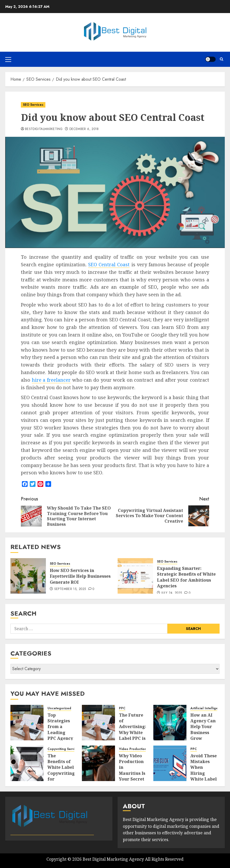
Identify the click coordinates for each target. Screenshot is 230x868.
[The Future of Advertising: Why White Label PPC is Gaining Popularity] (98, 723)
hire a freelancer (51, 380)
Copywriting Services (64, 749)
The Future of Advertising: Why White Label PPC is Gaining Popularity (133, 733)
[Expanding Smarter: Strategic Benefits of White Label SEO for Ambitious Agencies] (135, 576)
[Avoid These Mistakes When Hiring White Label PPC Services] (170, 763)
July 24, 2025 (172, 593)
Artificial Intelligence (207, 708)
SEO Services (33, 105)
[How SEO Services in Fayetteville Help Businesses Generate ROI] (28, 576)
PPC (122, 708)
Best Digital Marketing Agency (113, 859)
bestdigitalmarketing (44, 129)
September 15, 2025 (70, 589)
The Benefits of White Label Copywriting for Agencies (61, 770)
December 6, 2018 (84, 129)
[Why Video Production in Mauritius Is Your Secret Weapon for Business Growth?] (98, 763)
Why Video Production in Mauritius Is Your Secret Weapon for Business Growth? (132, 776)
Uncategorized (59, 708)
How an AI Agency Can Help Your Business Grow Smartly (203, 730)
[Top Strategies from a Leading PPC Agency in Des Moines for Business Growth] (27, 723)
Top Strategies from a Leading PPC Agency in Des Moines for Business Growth (60, 738)
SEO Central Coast (109, 264)
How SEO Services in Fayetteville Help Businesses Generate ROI (80, 576)
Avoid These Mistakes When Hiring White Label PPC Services (204, 773)
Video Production (133, 749)
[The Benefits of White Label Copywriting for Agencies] (27, 763)
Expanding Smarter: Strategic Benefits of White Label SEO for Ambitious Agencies (186, 577)
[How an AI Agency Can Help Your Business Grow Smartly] (170, 723)
